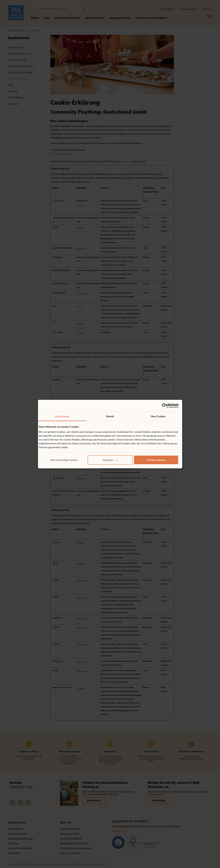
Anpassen (110, 460)
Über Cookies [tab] (158, 416)
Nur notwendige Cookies (64, 460)
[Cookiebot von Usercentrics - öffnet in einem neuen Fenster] (164, 406)
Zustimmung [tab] (62, 416)
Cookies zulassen (156, 460)
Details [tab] (110, 416)
